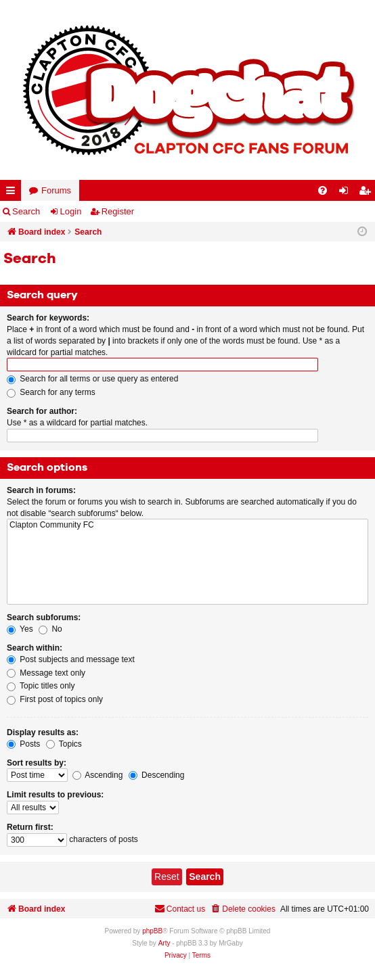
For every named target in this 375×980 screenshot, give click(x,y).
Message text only (46, 673)
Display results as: (43, 732)
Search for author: (42, 411)
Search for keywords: (48, 318)
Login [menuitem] (347, 193)
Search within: (35, 648)
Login (71, 211)
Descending (157, 775)
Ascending (98, 775)
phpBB (152, 931)
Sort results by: (37, 763)
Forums (56, 190)
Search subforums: (44, 617)
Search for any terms (51, 392)
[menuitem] (323, 190)
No (50, 629)
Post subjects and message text (71, 659)
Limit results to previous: (55, 795)
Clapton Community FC (187, 525)
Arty (164, 943)
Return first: (30, 827)
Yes (20, 629)
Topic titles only (41, 686)
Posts (23, 744)
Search (26, 211)
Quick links (13, 193)
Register (118, 211)
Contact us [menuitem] (180, 909)
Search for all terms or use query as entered (92, 379)
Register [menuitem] (368, 193)
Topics (64, 744)
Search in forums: (41, 490)
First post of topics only (55, 699)
